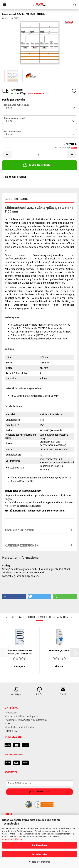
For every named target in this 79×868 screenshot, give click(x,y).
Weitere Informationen (39, 862)
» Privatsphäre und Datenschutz (20, 727)
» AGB (7, 724)
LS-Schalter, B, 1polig (59, 651)
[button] (7, 155)
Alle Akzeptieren (40, 845)
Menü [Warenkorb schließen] (5, 5)
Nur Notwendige (40, 854)
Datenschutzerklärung (12, 839)
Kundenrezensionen (22, 545)
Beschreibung (16, 199)
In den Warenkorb (36, 165)
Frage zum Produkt (16, 177)
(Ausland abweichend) (35, 94)
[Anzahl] (39, 155)
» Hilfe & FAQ (11, 731)
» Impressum (11, 713)
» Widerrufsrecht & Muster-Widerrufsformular (26, 720)
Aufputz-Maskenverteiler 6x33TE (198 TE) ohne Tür (20, 652)
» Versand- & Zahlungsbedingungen (22, 716)
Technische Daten (19, 530)
